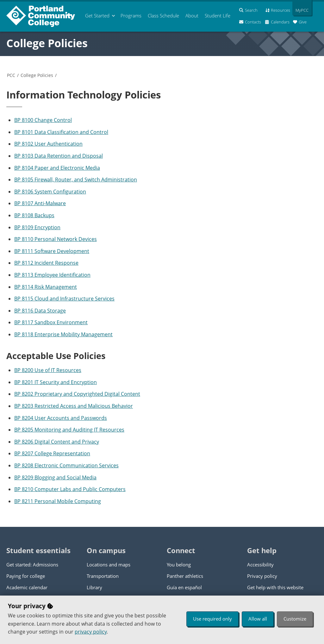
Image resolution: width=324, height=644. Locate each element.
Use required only (212, 619)
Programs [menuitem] (131, 16)
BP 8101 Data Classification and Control (61, 132)
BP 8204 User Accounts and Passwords (61, 418)
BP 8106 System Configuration (50, 192)
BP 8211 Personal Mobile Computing (58, 501)
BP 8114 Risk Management (46, 287)
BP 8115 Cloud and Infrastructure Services (64, 299)
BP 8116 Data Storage (40, 311)
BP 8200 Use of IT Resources (48, 370)
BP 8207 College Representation (52, 453)
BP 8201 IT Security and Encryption (56, 382)
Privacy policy (262, 576)
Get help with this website (275, 587)
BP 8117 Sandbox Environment (51, 322)
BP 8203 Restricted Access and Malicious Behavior (74, 406)
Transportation (103, 576)
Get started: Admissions (32, 565)
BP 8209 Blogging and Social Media (55, 477)
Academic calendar (27, 587)
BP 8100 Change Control (43, 120)
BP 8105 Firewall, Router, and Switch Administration (76, 180)
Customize (295, 619)
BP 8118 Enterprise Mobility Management (63, 334)
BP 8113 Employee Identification (52, 275)
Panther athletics (185, 576)
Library (94, 587)
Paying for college (26, 576)
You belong (179, 565)
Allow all (258, 619)
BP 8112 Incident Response (46, 263)
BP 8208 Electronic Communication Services (66, 465)
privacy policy (91, 632)
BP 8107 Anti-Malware (40, 203)
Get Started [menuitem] (97, 16)
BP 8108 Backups (34, 215)
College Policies (47, 43)
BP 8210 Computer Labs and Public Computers (70, 489)
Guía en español (184, 587)
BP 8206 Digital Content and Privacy (57, 442)
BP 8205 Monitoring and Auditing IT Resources (69, 430)
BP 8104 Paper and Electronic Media (57, 168)
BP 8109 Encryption (37, 227)
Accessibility (260, 565)
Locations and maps (109, 565)
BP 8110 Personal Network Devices (56, 239)
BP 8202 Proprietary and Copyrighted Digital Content (77, 394)
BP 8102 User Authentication (48, 144)
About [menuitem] (192, 16)
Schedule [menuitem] (163, 16)
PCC (11, 75)
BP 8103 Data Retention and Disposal (59, 156)
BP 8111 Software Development (52, 251)
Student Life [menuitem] (218, 16)
